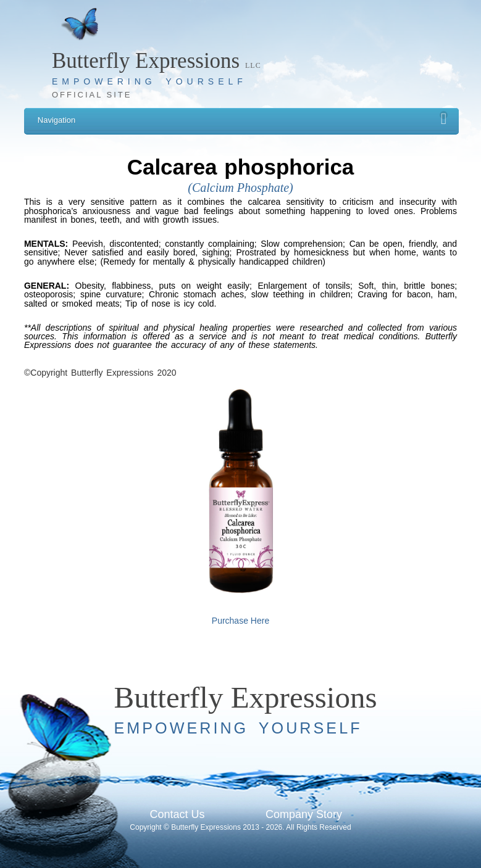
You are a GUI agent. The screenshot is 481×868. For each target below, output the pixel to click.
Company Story (304, 814)
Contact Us (177, 814)
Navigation (243, 118)
